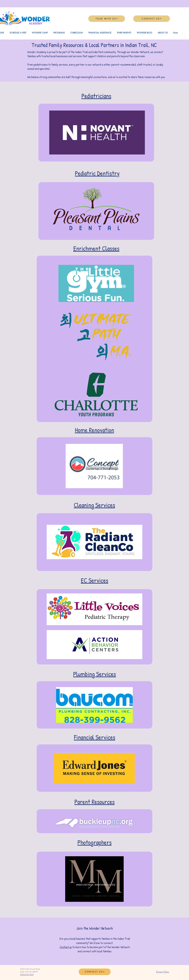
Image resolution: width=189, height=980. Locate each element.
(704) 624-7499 (27, 974)
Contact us (66, 947)
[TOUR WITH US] (107, 19)
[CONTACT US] (152, 19)
